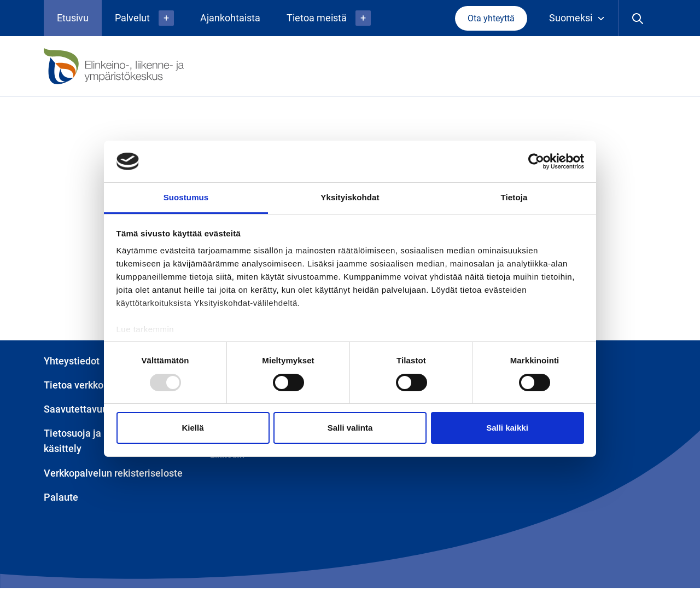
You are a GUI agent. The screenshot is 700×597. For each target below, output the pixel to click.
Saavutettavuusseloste (94, 409)
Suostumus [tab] (186, 197)
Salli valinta (350, 428)
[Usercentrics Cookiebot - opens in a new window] (536, 161)
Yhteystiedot (72, 361)
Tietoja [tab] (514, 197)
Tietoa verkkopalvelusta (97, 385)
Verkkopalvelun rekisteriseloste (113, 473)
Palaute (61, 497)
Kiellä (192, 428)
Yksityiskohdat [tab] (350, 197)
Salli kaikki (507, 428)
